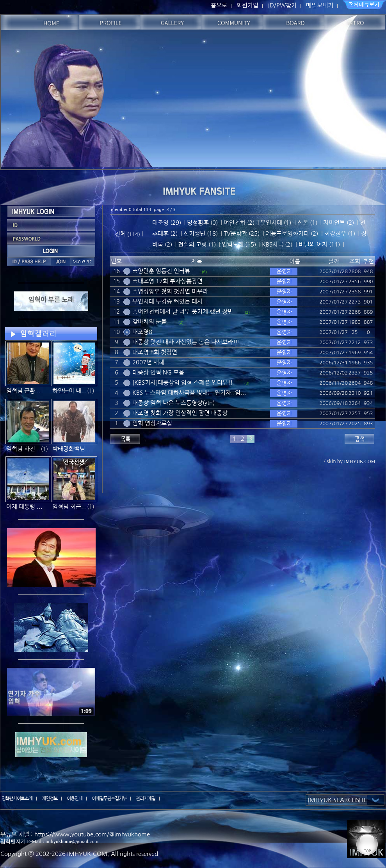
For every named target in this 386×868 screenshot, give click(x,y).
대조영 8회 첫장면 (155, 352)
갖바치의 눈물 (149, 322)
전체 (121, 234)
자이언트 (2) (339, 223)
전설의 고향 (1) (197, 244)
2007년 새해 (148, 362)
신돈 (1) (307, 223)
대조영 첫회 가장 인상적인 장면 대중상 (180, 413)
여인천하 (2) (239, 223)
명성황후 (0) (202, 223)
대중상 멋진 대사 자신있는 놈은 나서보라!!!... (189, 342)
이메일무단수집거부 (109, 799)
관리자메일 (146, 799)
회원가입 (247, 5)
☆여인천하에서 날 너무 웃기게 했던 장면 (183, 312)
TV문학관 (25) (242, 233)
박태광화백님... (72, 449)
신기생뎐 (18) (201, 233)
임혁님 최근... (70, 507)
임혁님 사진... (24, 449)
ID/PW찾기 (282, 5)
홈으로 (219, 5)
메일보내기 (320, 5)
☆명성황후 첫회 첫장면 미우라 (170, 291)
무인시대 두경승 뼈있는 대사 (167, 301)
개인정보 (50, 799)
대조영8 (142, 332)
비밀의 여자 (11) (319, 244)
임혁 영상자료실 (152, 423)
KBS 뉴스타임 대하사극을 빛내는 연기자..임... (189, 393)
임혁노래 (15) (239, 244)
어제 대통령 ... (24, 507)
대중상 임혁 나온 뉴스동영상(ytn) (173, 403)
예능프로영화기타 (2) (292, 233)
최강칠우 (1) (340, 233)
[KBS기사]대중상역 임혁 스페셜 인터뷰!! (182, 383)
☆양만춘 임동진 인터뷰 (161, 271)
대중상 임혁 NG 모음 (158, 372)
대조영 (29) (167, 223)
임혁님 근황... (24, 391)
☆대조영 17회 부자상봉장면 (167, 281)
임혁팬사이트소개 (17, 799)
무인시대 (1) (276, 223)
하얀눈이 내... (70, 391)
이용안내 (75, 799)
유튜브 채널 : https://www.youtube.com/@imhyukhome (75, 834)
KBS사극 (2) (277, 244)
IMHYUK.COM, (88, 854)
